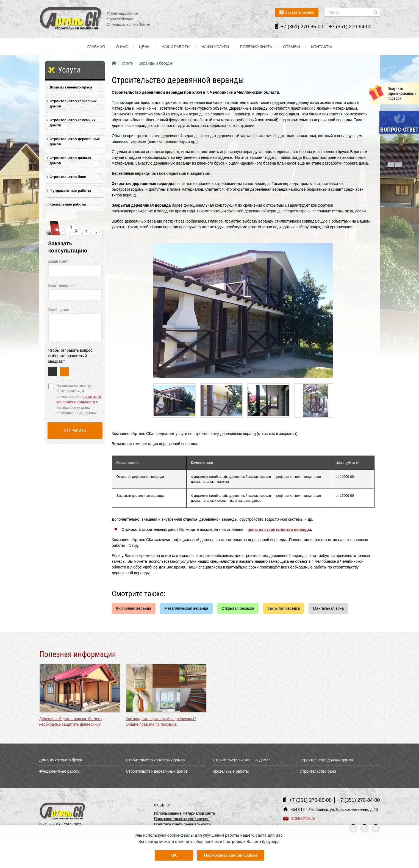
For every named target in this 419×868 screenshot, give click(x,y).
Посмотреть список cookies (231, 855)
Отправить (75, 431)
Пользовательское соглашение (182, 819)
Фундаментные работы (70, 191)
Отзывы (292, 47)
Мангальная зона (328, 608)
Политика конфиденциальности (183, 824)
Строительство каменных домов (73, 123)
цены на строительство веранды (279, 529)
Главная (96, 47)
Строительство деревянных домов (75, 142)
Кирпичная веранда (134, 608)
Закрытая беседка (284, 608)
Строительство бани (68, 177)
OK (174, 855)
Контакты (321, 47)
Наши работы (176, 47)
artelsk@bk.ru (299, 818)
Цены (145, 47)
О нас (122, 47)
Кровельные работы (68, 204)
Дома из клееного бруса (71, 87)
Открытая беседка (238, 608)
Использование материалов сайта (185, 813)
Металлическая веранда (186, 608)
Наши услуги (215, 47)
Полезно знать (256, 47)
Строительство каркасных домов (73, 104)
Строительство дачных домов (70, 160)
